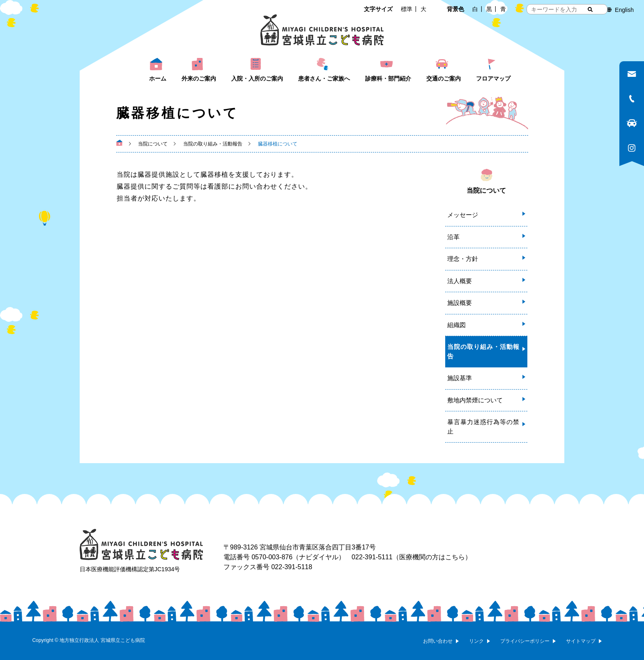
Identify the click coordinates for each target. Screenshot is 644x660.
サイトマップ (581, 641)
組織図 (457, 325)
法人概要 (460, 281)
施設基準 (460, 378)
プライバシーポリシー (525, 641)
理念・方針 (463, 259)
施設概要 (460, 303)
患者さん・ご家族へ (324, 78)
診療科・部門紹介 (388, 78)
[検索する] (590, 9)
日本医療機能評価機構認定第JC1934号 (130, 569)
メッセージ (463, 215)
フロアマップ (493, 78)
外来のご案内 (199, 78)
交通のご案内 (444, 78)
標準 (407, 9)
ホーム (158, 78)
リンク (476, 641)
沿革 (453, 237)
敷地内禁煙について (475, 400)
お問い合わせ (438, 641)
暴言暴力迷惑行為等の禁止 (483, 427)
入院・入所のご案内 (257, 78)
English (624, 10)
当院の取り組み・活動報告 (483, 351)
